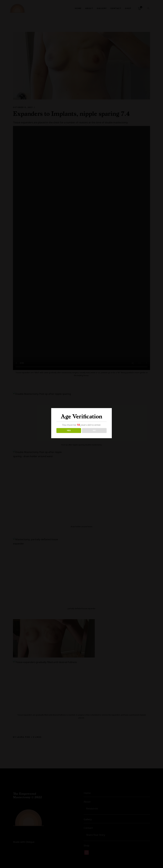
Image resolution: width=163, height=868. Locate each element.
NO (94, 430)
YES (69, 430)
